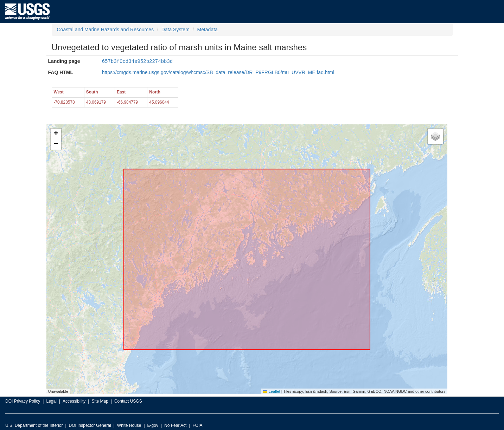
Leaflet (272, 391)
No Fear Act (175, 425)
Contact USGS (128, 401)
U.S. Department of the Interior (34, 425)
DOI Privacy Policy (23, 401)
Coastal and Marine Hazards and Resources (105, 30)
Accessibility (74, 401)
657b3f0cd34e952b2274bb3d (138, 61)
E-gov (153, 425)
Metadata (207, 30)
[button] (56, 133)
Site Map (100, 401)
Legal (51, 401)
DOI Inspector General (90, 425)
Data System (176, 30)
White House (129, 425)
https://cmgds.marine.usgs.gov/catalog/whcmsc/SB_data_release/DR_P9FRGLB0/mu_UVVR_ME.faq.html (218, 72)
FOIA (198, 425)
